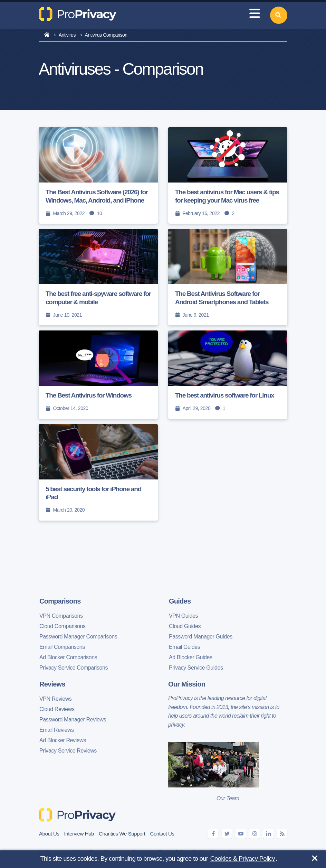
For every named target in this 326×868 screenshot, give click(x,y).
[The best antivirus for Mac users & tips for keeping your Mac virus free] (228, 175)
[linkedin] (268, 834)
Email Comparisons (62, 647)
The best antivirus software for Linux (224, 395)
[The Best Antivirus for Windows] (98, 375)
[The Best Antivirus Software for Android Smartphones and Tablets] (228, 277)
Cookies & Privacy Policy (243, 859)
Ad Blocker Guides (191, 657)
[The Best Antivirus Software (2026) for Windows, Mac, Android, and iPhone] (98, 175)
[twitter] (227, 834)
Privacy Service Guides (196, 668)
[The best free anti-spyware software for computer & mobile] (98, 277)
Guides (180, 601)
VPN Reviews (55, 699)
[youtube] (241, 834)
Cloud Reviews (57, 709)
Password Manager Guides (201, 637)
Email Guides (184, 647)
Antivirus (67, 35)
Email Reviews (57, 730)
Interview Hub (79, 834)
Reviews (52, 684)
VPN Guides (183, 616)
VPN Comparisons (61, 616)
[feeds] (282, 834)
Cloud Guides (185, 626)
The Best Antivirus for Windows (89, 395)
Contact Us (162, 834)
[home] (47, 35)
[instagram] (255, 834)
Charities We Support (122, 834)
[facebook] (213, 834)
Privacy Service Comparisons (74, 668)
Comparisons (60, 601)
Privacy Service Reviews (68, 751)
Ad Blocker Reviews (63, 740)
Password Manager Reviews (73, 720)
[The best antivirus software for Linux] (228, 375)
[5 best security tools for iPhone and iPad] (98, 472)
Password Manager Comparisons (78, 637)
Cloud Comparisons (63, 626)
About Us (49, 834)
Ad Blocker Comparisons (68, 657)
